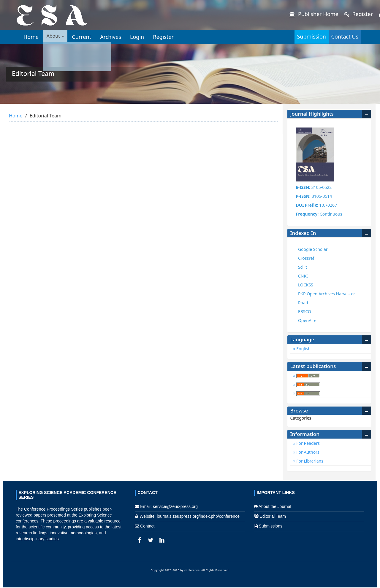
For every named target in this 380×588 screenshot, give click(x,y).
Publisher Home (314, 14)
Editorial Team (273, 516)
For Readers (308, 443)
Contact (147, 526)
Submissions (271, 526)
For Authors (307, 452)
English (303, 349)
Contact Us (338, 36)
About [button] (57, 37)
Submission (293, 36)
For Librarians (309, 461)
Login (141, 37)
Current (86, 37)
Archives (115, 37)
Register (359, 14)
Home (31, 37)
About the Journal (275, 506)
